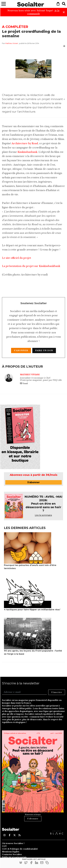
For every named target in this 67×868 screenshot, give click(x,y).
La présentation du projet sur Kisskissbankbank (31, 266)
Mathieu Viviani (12, 43)
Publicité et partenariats (14, 857)
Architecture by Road (24, 143)
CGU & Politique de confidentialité (20, 849)
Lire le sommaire (43, 515)
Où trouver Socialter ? (13, 843)
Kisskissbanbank (27, 152)
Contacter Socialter (12, 854)
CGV (4, 846)
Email (24, 383)
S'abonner (21, 350)
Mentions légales (11, 852)
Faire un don (44, 350)
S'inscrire (57, 692)
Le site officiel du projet (16, 258)
